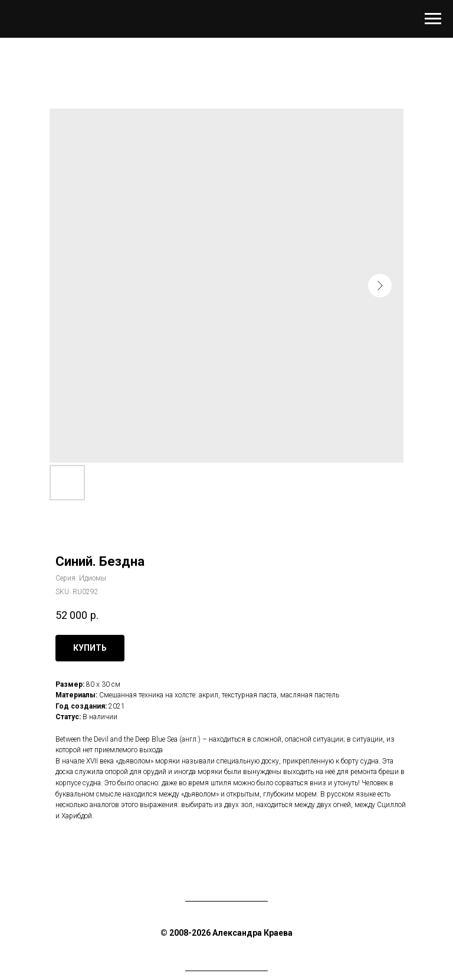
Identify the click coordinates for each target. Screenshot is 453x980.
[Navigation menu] (433, 19)
